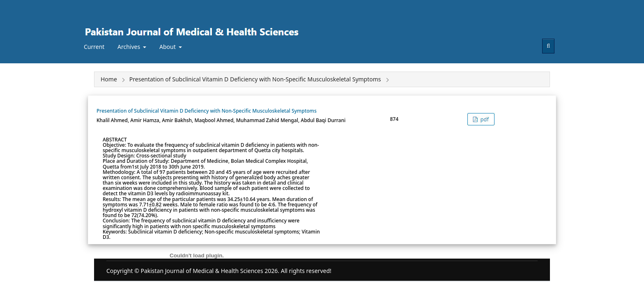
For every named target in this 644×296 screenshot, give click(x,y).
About (168, 47)
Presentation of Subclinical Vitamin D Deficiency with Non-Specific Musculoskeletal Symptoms (207, 111)
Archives (130, 47)
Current (94, 47)
